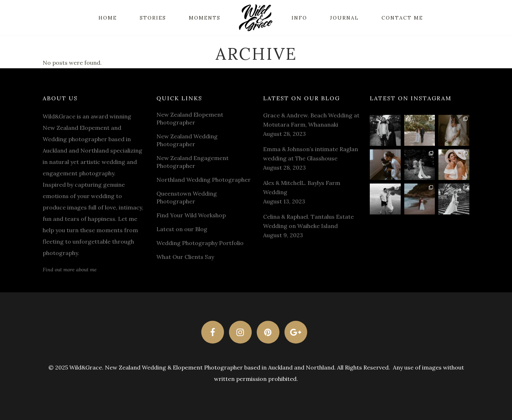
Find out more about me (70, 270)
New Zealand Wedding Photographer (187, 140)
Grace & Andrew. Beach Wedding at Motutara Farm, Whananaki (311, 120)
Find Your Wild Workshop (191, 215)
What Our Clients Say (185, 257)
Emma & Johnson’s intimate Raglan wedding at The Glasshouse (311, 154)
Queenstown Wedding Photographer (187, 197)
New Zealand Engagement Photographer (193, 162)
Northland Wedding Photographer (204, 180)
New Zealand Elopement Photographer (190, 118)
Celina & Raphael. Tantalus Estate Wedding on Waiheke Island (308, 221)
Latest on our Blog (182, 229)
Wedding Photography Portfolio (200, 243)
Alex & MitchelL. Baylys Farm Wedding (302, 187)
